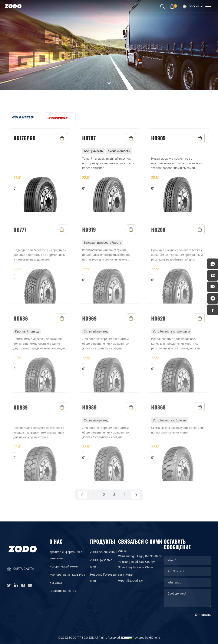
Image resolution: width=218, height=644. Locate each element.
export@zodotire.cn (131, 580)
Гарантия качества (63, 591)
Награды (56, 583)
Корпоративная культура (67, 575)
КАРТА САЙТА (20, 569)
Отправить (203, 615)
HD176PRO (24, 138)
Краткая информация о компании (66, 555)
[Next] (136, 495)
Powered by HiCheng (146, 638)
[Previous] (82, 495)
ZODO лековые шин (104, 552)
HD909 (158, 138)
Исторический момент (65, 566)
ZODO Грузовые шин (101, 563)
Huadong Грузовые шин (103, 578)
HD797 (89, 138)
